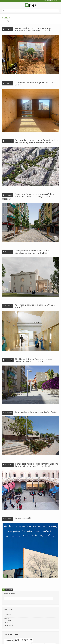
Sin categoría (9, 625)
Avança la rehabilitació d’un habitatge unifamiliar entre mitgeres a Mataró (33, 29)
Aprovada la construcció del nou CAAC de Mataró (35, 306)
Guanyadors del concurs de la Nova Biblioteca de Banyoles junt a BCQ (32, 252)
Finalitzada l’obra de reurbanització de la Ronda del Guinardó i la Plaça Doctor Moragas (28, 196)
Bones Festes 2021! (24, 518)
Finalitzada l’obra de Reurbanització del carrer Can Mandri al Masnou (34, 360)
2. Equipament (9, 641)
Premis (7, 619)
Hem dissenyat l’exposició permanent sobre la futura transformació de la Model (36, 465)
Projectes (8, 621)
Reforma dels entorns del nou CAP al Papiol (35, 412)
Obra (7, 616)
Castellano (53, 1)
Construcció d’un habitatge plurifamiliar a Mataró (35, 84)
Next (10, 590)
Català (47, 1)
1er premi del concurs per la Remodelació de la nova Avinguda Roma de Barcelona (37, 141)
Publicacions (9, 623)
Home (3, 21)
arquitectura (24, 640)
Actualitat (8, 614)
